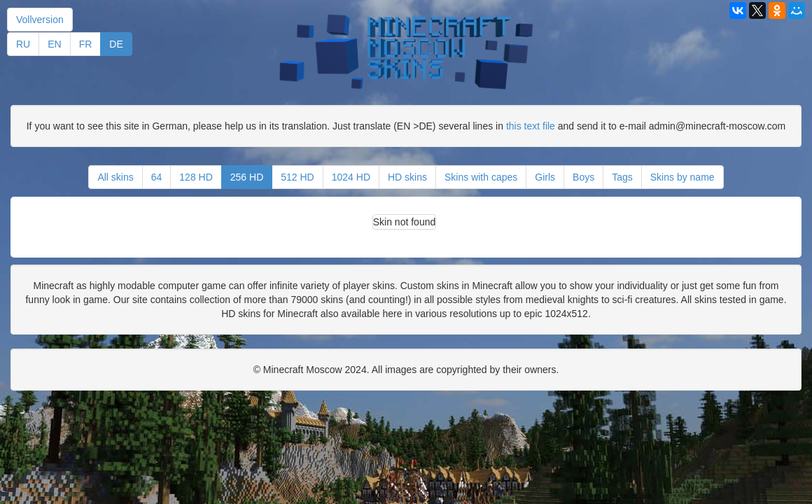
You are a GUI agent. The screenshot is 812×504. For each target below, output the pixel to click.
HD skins (407, 177)
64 (157, 177)
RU (23, 44)
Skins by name (682, 177)
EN (54, 44)
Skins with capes (481, 177)
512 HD (297, 177)
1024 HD (351, 177)
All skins (115, 177)
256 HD (247, 177)
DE (116, 44)
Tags (622, 177)
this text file (531, 126)
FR (86, 44)
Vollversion (40, 20)
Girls (545, 177)
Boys (583, 177)
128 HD (196, 177)
